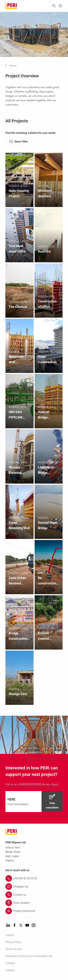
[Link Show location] (34, 903)
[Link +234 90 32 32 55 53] (34, 878)
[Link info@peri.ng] (34, 887)
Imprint (10, 935)
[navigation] (13, 66)
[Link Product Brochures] (34, 911)
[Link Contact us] (34, 895)
